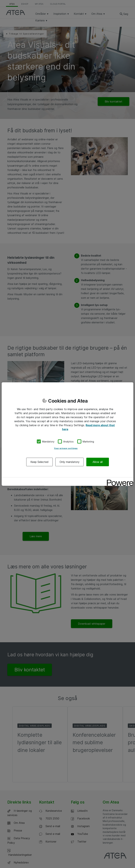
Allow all (98, 462)
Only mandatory (70, 462)
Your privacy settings (66, 448)
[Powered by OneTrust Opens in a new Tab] (119, 480)
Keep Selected (39, 462)
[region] (67, 434)
